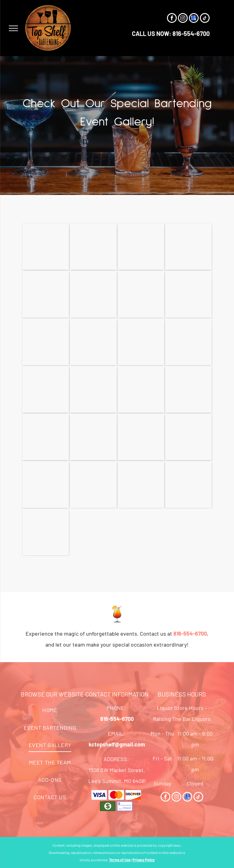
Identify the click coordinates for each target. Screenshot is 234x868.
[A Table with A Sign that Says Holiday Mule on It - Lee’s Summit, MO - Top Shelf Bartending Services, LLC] (46, 294)
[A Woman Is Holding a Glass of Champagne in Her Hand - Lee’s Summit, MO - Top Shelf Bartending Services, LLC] (188, 294)
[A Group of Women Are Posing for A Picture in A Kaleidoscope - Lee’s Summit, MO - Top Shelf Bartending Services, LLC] (141, 484)
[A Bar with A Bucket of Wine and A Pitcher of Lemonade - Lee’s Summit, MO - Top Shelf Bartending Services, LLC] (46, 437)
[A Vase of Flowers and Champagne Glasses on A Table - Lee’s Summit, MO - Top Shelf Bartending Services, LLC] (93, 389)
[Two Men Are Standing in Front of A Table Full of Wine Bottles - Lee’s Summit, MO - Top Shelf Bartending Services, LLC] (188, 342)
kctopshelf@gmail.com (117, 744)
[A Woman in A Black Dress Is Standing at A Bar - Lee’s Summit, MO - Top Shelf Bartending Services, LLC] (93, 247)
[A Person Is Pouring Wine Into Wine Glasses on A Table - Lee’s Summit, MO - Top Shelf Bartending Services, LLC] (46, 484)
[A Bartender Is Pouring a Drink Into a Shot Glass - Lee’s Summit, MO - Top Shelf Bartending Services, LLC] (141, 389)
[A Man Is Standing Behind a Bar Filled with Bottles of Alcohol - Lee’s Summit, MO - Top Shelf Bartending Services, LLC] (188, 389)
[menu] (13, 28)
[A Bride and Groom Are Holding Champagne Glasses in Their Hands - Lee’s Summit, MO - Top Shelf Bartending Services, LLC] (141, 342)
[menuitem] (50, 710)
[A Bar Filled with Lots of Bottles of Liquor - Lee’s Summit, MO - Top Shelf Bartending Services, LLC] (46, 247)
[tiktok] (205, 19)
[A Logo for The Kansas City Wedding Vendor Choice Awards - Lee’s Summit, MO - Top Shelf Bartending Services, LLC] (188, 484)
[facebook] (172, 19)
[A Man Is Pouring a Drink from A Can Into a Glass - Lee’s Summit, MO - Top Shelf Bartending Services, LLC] (46, 389)
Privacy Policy (144, 860)
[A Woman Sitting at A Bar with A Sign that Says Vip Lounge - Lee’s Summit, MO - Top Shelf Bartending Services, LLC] (93, 294)
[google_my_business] (194, 19)
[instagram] (183, 19)
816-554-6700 (191, 34)
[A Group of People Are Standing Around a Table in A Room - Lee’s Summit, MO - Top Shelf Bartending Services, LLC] (188, 247)
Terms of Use (120, 860)
